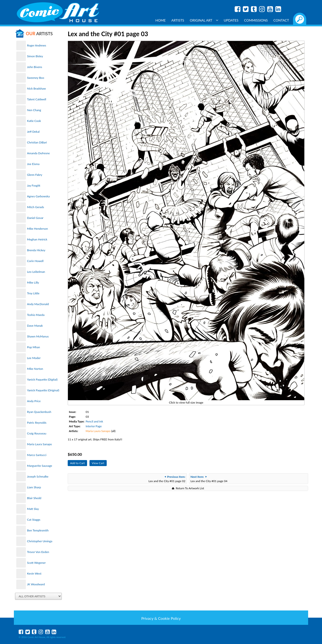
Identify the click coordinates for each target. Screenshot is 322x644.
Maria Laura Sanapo (39, 444)
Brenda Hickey (36, 250)
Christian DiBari (37, 142)
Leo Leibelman (36, 272)
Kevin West (34, 573)
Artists (178, 20)
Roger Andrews (37, 45)
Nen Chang (34, 110)
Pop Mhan (33, 347)
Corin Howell (35, 261)
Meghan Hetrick (37, 239)
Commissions (256, 20)
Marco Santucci (37, 455)
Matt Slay (33, 509)
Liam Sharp (34, 487)
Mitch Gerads (36, 207)
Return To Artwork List (190, 488)
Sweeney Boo (36, 78)
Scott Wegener (36, 563)
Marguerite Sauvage (40, 466)
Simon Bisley (35, 56)
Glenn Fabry (35, 175)
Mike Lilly (33, 282)
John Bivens (35, 67)
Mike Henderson (37, 229)
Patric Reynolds (37, 423)
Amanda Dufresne (38, 153)
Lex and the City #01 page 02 (167, 479)
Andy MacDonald (38, 304)
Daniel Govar (35, 218)
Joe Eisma (33, 164)
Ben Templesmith (38, 530)
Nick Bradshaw (36, 88)
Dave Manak (35, 326)
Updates (231, 20)
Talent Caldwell (37, 99)
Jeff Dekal (33, 132)
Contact (281, 20)
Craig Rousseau (37, 433)
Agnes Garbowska (38, 196)
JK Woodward (36, 584)
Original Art (204, 20)
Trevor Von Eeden (38, 552)
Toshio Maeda (36, 315)
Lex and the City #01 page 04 (209, 479)
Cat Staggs (34, 520)
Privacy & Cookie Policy (161, 618)
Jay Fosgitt (34, 185)
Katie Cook (34, 121)
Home (161, 20)
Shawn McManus (38, 336)
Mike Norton (35, 369)
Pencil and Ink (94, 421)
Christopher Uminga (40, 541)
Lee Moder (34, 358)
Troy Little (33, 293)
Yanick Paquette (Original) (43, 390)
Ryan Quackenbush (39, 412)
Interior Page (94, 426)
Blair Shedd (34, 498)
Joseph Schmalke (38, 476)
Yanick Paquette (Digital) (42, 379)
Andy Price (34, 401)
